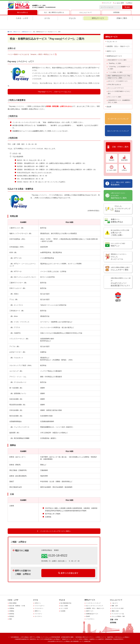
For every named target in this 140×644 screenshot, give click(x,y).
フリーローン (38, 606)
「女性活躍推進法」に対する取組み (19, 629)
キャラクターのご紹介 (118, 600)
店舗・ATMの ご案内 (118, 139)
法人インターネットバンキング (94, 598)
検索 (127, 7)
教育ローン (38, 603)
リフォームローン (40, 598)
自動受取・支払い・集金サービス (118, 38)
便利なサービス (98, 18)
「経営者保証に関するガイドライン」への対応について (90, 629)
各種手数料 (124, 150)
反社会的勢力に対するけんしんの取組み (59, 633)
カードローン (38, 608)
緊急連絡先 (121, 176)
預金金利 (112, 150)
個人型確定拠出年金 (66, 595)
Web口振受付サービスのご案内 (117, 52)
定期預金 (12, 600)
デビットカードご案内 (115, 89)
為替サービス (111, 43)
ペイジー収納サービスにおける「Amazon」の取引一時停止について (31, 46)
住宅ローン (38, 595)
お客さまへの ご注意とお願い (120, 225)
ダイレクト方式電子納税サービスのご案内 (119, 84)
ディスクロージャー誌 (118, 606)
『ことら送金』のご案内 (115, 64)
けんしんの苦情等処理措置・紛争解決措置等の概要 (59, 629)
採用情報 (113, 615)
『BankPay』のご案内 (115, 55)
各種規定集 (87, 633)
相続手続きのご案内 (119, 187)
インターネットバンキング (93, 595)
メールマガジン (90, 611)
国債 (10, 611)
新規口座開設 (13, 595)
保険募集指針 (109, 631)
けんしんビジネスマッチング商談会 (123, 201)
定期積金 (12, 603)
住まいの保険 (64, 598)
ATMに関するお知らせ (115, 77)
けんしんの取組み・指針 (118, 608)
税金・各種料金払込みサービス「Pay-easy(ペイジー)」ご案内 (119, 69)
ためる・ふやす (22, 18)
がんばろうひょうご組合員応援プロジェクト (121, 274)
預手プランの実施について (37, 629)
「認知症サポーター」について (69, 631)
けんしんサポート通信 (120, 261)
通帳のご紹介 (115, 603)
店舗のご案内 (122, 18)
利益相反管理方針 (118, 631)
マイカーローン (39, 600)
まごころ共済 (64, 600)
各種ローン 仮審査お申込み (117, 212)
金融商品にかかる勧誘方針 (97, 631)
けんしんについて (116, 592)
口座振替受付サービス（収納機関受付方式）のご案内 (119, 93)
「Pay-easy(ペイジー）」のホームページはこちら (54, 84)
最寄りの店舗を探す (68, 565)
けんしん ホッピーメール (119, 249)
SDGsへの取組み (84, 631)
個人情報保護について (77, 633)
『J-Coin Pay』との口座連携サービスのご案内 (119, 60)
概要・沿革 (115, 598)
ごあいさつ (115, 595)
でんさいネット (112, 33)
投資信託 (12, 608)
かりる (47, 18)
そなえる (72, 18)
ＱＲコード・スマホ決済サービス (118, 73)
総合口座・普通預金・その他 (17, 598)
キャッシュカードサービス (116, 80)
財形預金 (12, 606)
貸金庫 (109, 98)
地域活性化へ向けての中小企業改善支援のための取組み (45, 631)
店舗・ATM (114, 611)
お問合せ (124, 160)
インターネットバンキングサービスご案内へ (54, 523)
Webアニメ (118, 237)
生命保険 (63, 603)
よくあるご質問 (112, 160)
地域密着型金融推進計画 (22, 631)
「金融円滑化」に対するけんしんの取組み (117, 629)
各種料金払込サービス (114, 48)
